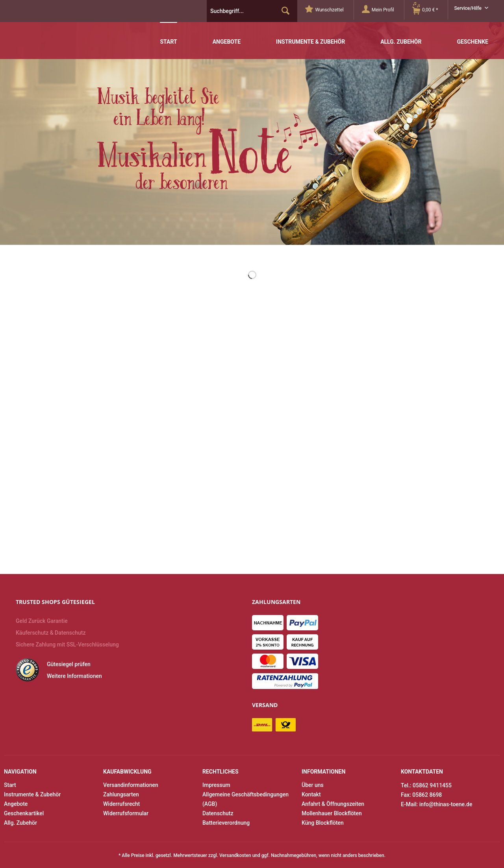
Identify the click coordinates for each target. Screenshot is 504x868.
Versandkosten (235, 855)
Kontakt (311, 794)
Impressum (216, 785)
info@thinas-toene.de (446, 804)
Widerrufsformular (126, 813)
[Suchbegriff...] (252, 11)
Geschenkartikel (24, 813)
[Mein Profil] (383, 10)
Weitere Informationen (74, 676)
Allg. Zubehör (20, 823)
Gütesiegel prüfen (69, 664)
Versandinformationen (131, 785)
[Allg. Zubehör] (401, 36)
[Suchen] (285, 11)
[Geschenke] (472, 36)
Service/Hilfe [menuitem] (468, 8)
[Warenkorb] (430, 10)
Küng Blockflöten (323, 823)
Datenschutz (218, 813)
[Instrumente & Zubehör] (310, 36)
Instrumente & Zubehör (32, 794)
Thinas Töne (62, 28)
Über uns (313, 785)
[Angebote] (227, 36)
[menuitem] (329, 10)
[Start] (168, 36)
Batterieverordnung (226, 823)
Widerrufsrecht (121, 804)
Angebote (16, 804)
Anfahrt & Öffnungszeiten (333, 804)
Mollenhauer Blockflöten (332, 813)
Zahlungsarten (121, 794)
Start (10, 785)
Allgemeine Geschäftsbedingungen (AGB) (246, 799)
